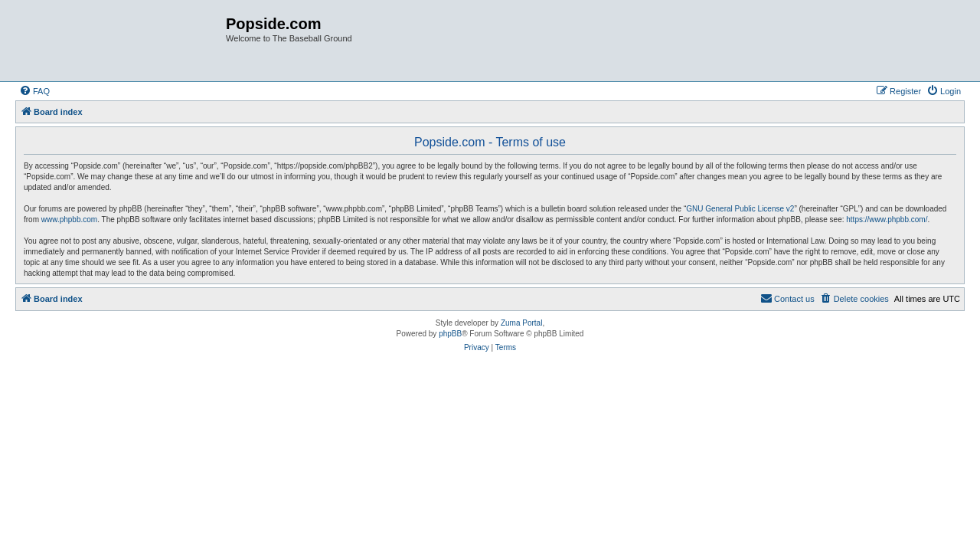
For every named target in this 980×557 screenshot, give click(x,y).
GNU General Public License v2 (740, 209)
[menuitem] (34, 91)
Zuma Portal (521, 323)
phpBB (450, 334)
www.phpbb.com (69, 220)
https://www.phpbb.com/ (887, 220)
